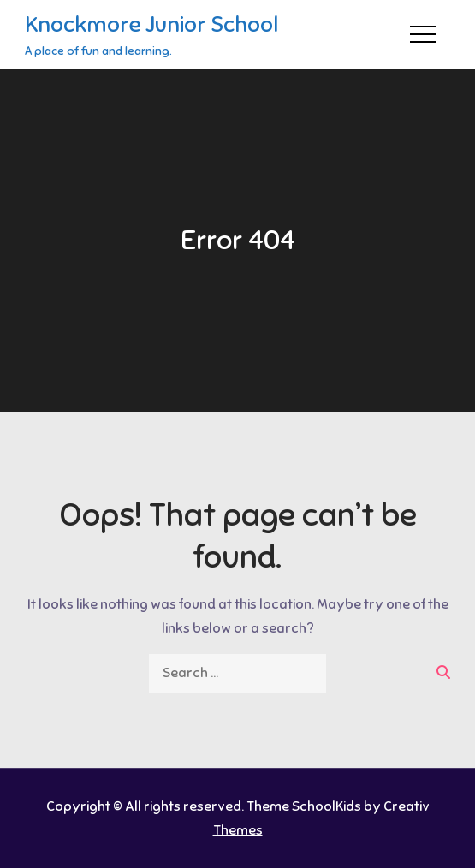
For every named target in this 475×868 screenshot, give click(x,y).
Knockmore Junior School (151, 24)
